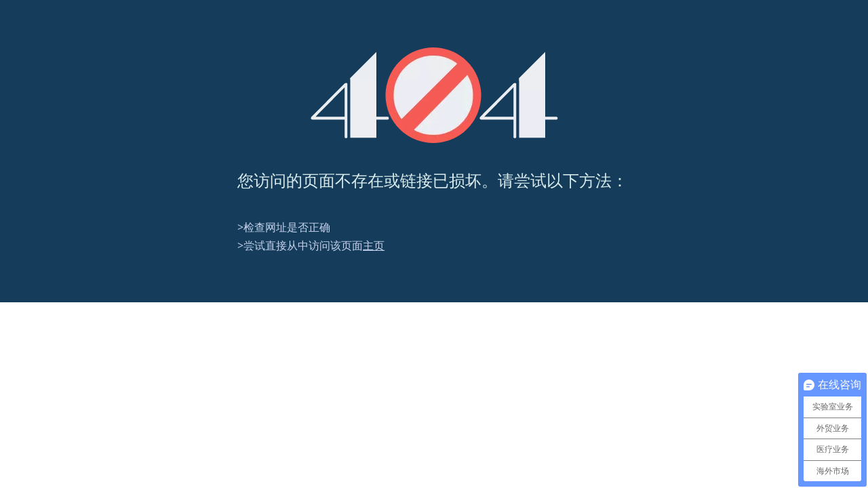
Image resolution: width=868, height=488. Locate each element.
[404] (434, 95)
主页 (374, 245)
